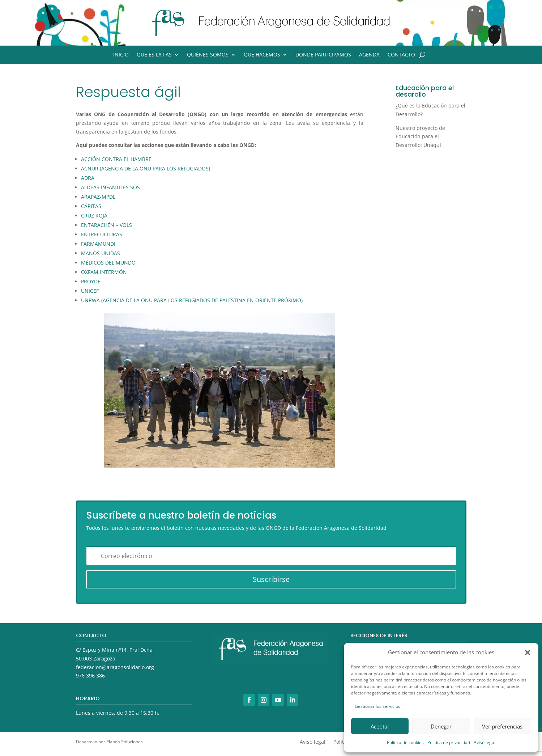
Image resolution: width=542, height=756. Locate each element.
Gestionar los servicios (377, 706)
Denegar (441, 726)
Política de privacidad (449, 742)
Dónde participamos (323, 55)
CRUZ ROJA (94, 216)
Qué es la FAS (154, 55)
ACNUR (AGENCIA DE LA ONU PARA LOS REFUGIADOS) (146, 168)
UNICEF (90, 291)
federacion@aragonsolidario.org (115, 667)
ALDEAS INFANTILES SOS (110, 187)
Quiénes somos (208, 55)
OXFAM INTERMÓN (104, 272)
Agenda (369, 55)
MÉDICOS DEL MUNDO (108, 263)
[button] (528, 652)
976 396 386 (90, 675)
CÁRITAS (91, 206)
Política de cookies (405, 742)
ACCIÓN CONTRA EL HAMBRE (116, 159)
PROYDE (91, 281)
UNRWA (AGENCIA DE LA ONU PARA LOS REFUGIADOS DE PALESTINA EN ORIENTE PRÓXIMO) (192, 300)
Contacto (401, 55)
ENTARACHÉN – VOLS (106, 225)
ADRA (88, 178)
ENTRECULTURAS (102, 234)
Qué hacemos (262, 55)
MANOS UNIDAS (101, 253)
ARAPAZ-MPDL (98, 197)
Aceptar (380, 726)
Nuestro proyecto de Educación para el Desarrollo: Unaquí (420, 137)
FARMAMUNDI (98, 244)
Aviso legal (485, 742)
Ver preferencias (502, 726)
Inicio (121, 55)
